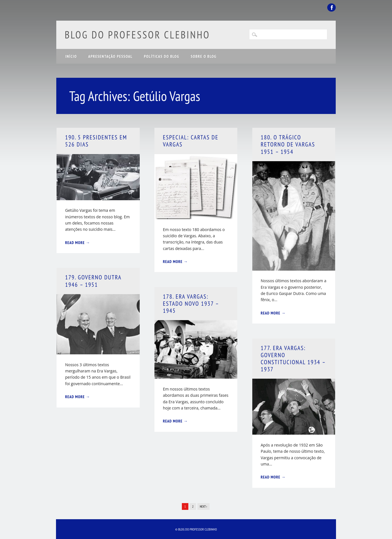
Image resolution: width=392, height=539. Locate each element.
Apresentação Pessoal (110, 56)
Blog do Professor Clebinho (137, 35)
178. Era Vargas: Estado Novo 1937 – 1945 (191, 304)
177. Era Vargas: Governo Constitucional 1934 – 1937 (293, 359)
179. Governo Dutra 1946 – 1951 (93, 281)
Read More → (77, 243)
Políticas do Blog (162, 56)
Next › (203, 506)
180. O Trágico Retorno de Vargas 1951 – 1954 (288, 144)
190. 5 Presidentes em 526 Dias (96, 141)
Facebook (331, 7)
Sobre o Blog (203, 56)
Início (71, 56)
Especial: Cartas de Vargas (191, 141)
